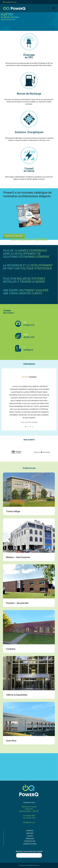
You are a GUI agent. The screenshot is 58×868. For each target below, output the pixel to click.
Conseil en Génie (29, 170)
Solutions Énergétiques (29, 132)
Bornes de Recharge (29, 94)
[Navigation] (54, 8)
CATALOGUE (30, 839)
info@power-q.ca (10, 2)
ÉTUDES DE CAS (30, 841)
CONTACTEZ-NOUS (30, 844)
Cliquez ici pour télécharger (15, 236)
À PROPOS (30, 831)
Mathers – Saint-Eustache (18, 717)
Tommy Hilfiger (13, 671)
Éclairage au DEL (29, 56)
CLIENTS (30, 836)
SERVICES (30, 833)
